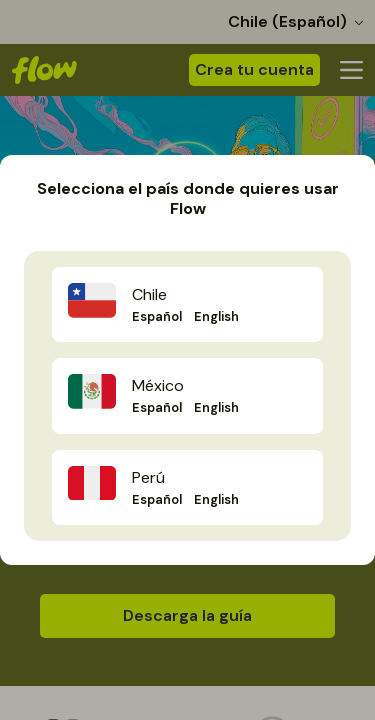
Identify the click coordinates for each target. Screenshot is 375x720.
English (216, 316)
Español (157, 316)
